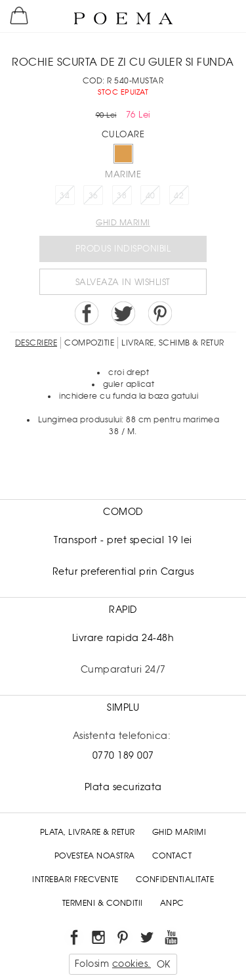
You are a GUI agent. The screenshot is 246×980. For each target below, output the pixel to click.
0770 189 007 (123, 755)
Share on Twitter (123, 313)
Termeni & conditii (103, 903)
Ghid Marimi (179, 832)
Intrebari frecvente (75, 880)
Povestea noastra (95, 856)
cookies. (132, 964)
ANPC (172, 903)
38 (122, 196)
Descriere (36, 343)
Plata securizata (123, 787)
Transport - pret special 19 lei (123, 540)
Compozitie (89, 343)
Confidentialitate (175, 880)
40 (151, 196)
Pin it (160, 313)
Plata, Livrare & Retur (88, 832)
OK (164, 964)
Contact (172, 856)
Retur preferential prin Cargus (123, 571)
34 (65, 196)
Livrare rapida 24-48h (123, 638)
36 (93, 196)
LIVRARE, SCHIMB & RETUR (173, 343)
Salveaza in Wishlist (123, 282)
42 (179, 196)
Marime (123, 174)
